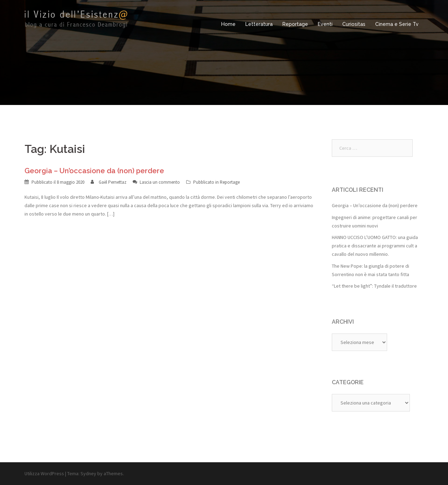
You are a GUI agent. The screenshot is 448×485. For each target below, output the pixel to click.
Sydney (88, 473)
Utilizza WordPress (44, 473)
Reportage (295, 24)
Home (228, 24)
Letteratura (259, 24)
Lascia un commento (160, 182)
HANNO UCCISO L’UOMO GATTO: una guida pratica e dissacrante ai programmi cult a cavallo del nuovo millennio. (375, 246)
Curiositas (354, 24)
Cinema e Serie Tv (397, 24)
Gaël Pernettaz (113, 182)
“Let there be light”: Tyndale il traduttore (374, 286)
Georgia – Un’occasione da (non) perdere (94, 171)
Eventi (325, 24)
